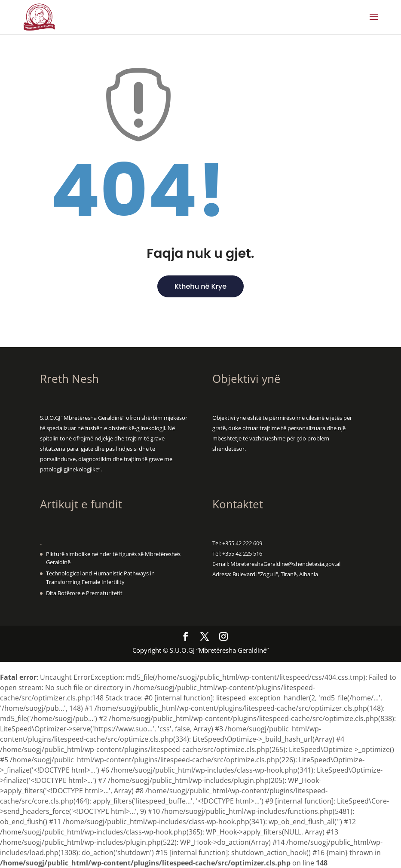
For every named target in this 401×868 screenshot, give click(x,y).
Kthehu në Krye (200, 286)
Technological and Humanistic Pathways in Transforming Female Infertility (100, 578)
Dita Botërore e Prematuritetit (84, 593)
